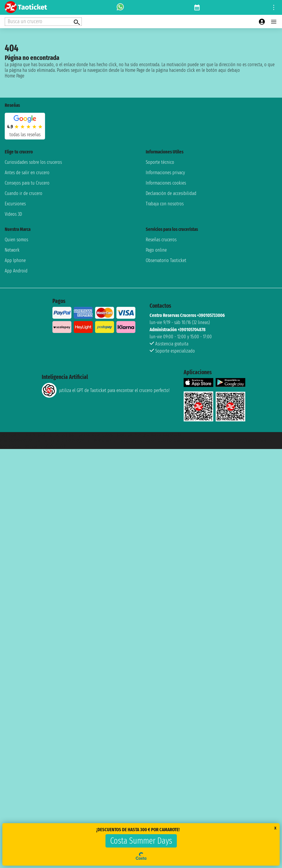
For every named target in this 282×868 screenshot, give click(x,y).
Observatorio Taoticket (166, 260)
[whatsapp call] (120, 7)
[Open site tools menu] (274, 7)
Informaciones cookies (166, 183)
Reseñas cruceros (161, 240)
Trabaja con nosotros (165, 204)
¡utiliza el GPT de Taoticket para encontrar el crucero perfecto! (106, 390)
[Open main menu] (274, 22)
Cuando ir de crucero (24, 193)
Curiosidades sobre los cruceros (33, 162)
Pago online (156, 250)
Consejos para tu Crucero (27, 183)
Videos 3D (13, 214)
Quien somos (16, 240)
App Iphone (15, 260)
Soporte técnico (160, 162)
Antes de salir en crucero (27, 173)
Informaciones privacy (165, 173)
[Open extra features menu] (43, 22)
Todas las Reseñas (25, 135)
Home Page (15, 76)
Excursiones (15, 204)
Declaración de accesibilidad (171, 193)
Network (12, 250)
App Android (16, 271)
